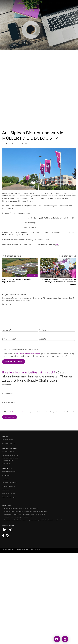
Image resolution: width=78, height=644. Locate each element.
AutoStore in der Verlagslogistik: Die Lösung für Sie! (20, 608)
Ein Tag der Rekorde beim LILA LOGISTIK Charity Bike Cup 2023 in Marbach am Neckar (59, 373)
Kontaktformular (8, 531)
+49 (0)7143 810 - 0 (8, 543)
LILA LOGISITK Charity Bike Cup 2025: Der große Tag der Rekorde (24, 605)
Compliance (6, 566)
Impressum (6, 570)
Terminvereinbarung (9, 534)
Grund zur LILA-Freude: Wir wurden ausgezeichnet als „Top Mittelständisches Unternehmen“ (33, 611)
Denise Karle (11, 235)
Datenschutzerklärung (9, 574)
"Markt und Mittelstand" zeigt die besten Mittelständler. (21, 599)
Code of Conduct (7, 581)
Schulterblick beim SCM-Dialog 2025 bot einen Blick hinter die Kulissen (26, 602)
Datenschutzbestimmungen (28, 445)
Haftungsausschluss (8, 577)
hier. (57, 336)
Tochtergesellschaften (9, 563)
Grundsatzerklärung (9, 585)
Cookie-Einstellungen (9, 588)
